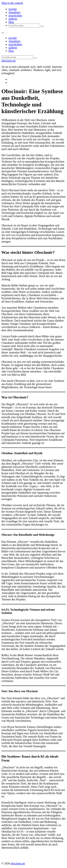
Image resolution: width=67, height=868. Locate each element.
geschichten (15, 16)
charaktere (15, 12)
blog (11, 22)
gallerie (13, 19)
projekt (13, 9)
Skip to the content (12, 3)
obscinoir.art (9, 61)
